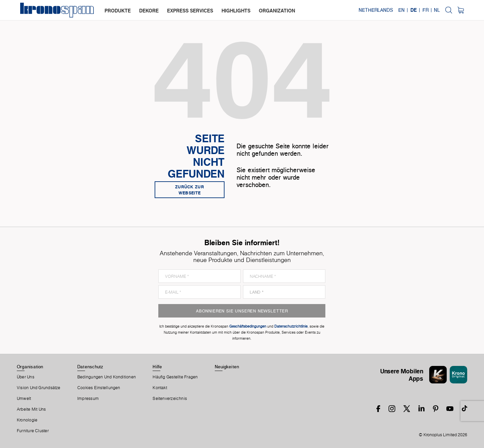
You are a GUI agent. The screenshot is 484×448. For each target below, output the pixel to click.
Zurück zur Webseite (190, 190)
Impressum (88, 399)
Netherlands (376, 10)
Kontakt (160, 388)
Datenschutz (90, 367)
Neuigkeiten (227, 367)
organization (277, 11)
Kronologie (27, 420)
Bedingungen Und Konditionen (107, 377)
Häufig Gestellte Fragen (175, 377)
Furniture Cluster (33, 431)
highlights (236, 11)
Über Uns (26, 377)
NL (437, 10)
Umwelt (24, 399)
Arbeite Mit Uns (31, 409)
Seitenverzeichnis (170, 399)
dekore (149, 11)
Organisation (30, 367)
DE (414, 10)
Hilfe (157, 367)
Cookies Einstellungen (99, 388)
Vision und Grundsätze (39, 388)
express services (190, 11)
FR (426, 10)
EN (401, 10)
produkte (118, 11)
